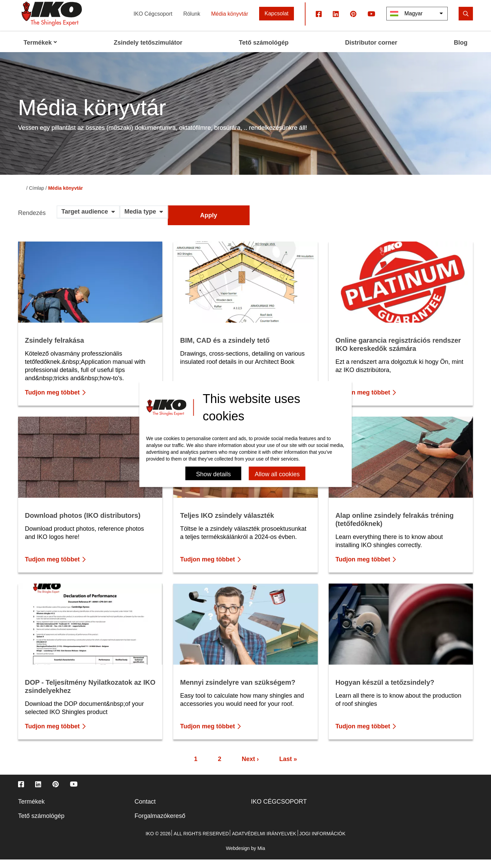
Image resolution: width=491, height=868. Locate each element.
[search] (466, 22)
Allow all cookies (277, 474)
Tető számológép (41, 824)
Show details (213, 474)
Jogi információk (322, 842)
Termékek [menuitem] (40, 51)
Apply (209, 224)
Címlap (36, 197)
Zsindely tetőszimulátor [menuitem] (148, 51)
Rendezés (32, 222)
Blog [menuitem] (461, 51)
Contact (145, 810)
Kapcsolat (277, 22)
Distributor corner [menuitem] (371, 51)
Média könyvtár (230, 22)
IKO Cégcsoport (153, 22)
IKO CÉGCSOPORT (279, 810)
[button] (88, 223)
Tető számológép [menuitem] (264, 51)
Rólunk (192, 22)
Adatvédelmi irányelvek (264, 842)
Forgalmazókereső (160, 824)
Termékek (31, 810)
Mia (261, 857)
